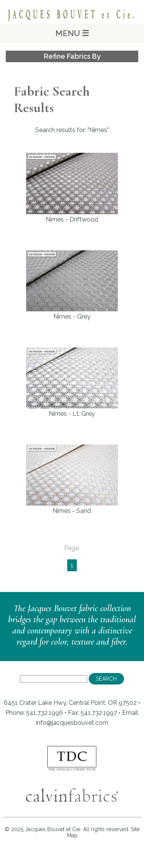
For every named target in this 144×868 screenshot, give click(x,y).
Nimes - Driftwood (72, 188)
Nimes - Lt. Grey (72, 382)
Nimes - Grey (72, 285)
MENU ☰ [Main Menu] (72, 33)
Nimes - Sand (72, 479)
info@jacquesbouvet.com (72, 723)
